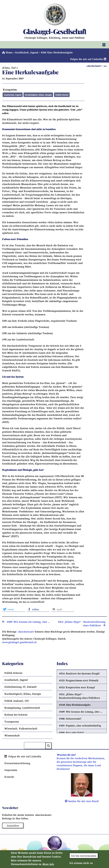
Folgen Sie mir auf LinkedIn (89, 59)
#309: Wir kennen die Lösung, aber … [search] (26, 621)
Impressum (11, 770)
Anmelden (13, 825)
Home (7, 52)
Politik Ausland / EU (17, 700)
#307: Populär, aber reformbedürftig (80, 725)
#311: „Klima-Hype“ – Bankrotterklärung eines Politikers (79, 696)
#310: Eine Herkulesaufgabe (75, 704)
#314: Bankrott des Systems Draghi (79, 673)
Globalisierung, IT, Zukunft (21, 686)
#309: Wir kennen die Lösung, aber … (80, 711)
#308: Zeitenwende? (70, 718)
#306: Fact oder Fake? (71, 732)
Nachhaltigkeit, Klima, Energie (37, 95)
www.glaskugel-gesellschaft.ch (19, 642)
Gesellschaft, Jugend (27, 52)
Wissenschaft (12, 735)
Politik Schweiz (60, 95)
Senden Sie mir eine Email (82, 801)
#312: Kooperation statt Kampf (77, 687)
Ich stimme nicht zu (81, 864)
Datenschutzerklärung (17, 763)
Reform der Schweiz (16, 714)
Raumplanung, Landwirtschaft (22, 707)
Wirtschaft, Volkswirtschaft (21, 728)
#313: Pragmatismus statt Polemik (79, 680)
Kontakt (9, 776)
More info (48, 865)
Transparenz (12, 721)
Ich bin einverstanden (84, 857)
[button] (13, 609)
